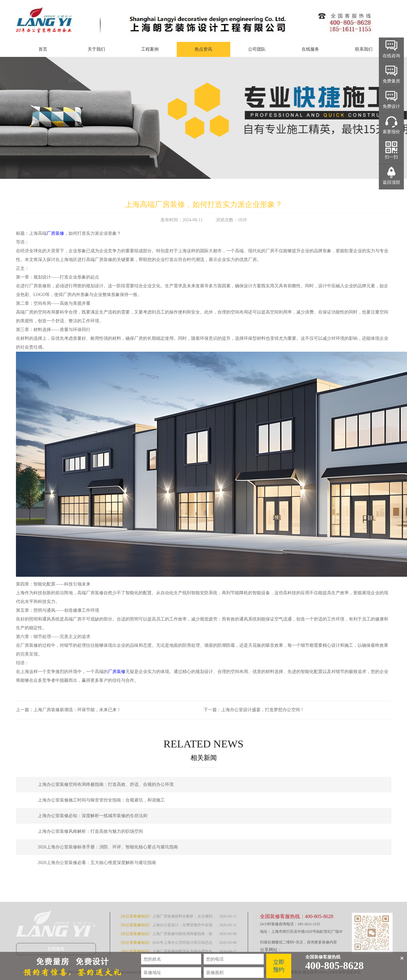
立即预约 (279, 966)
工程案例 (150, 49)
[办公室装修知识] (135, 916)
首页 (43, 49)
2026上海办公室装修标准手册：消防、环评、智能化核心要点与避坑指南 (108, 847)
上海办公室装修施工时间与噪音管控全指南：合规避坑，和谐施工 (101, 800)
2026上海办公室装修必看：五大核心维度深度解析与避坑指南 (97, 863)
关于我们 (96, 49)
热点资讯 (203, 49)
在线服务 (310, 49)
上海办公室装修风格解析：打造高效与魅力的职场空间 (90, 831)
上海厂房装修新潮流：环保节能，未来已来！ (77, 710)
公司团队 (257, 49)
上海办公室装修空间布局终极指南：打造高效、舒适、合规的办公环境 (106, 784)
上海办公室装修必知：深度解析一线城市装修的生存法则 (93, 816)
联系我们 (364, 49)
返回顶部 (391, 182)
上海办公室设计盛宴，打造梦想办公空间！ (263, 710)
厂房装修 (55, 233)
